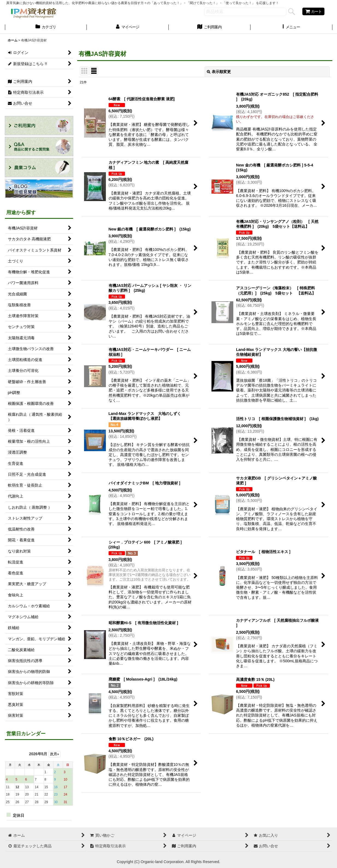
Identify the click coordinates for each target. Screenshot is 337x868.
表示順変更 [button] (219, 72)
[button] (291, 28)
